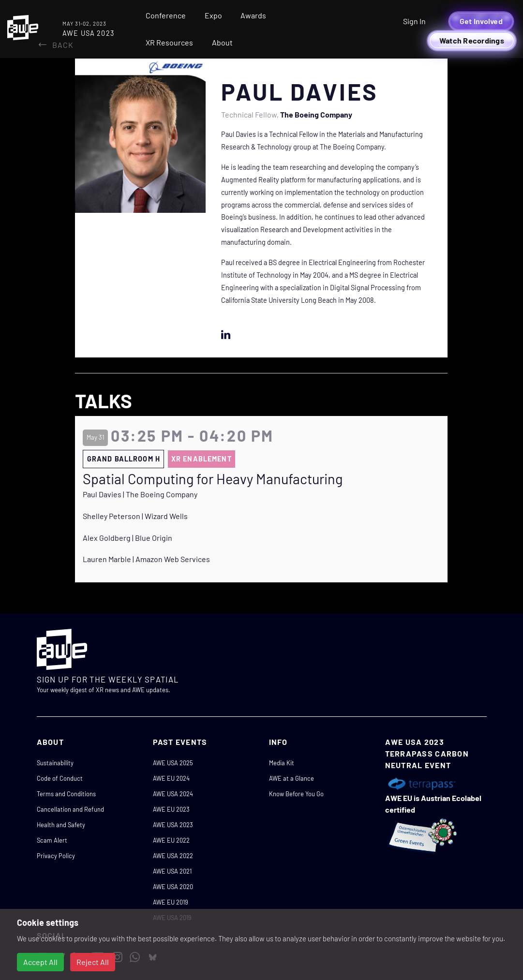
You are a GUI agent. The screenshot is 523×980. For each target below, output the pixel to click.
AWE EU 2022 (171, 840)
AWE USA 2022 (173, 856)
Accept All (40, 962)
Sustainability (55, 763)
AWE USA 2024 (173, 794)
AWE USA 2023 (173, 825)
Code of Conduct (60, 778)
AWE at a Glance (291, 778)
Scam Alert (52, 840)
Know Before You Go (296, 794)
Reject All (93, 962)
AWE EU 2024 (171, 778)
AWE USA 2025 (173, 763)
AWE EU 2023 (171, 809)
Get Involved (481, 21)
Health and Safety (61, 825)
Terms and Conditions (66, 794)
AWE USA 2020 (173, 887)
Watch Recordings (472, 40)
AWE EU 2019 (171, 902)
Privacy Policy (56, 856)
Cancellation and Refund (70, 809)
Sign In (414, 21)
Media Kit (282, 763)
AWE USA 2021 (172, 871)
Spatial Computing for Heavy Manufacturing (213, 479)
